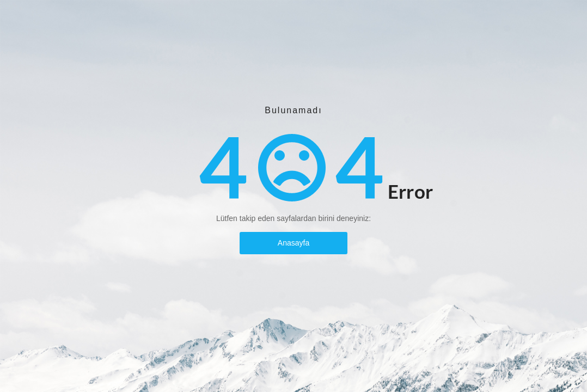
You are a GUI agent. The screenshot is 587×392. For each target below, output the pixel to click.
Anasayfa (293, 243)
